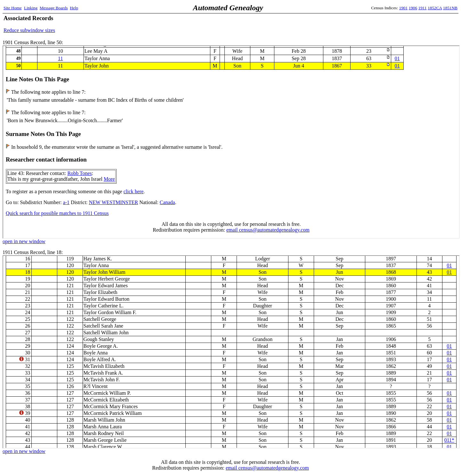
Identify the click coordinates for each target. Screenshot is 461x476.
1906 (413, 8)
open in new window (24, 241)
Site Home (13, 8)
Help (74, 8)
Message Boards (54, 8)
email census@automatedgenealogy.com (267, 468)
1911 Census (231, 352)
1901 (404, 8)
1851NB (450, 8)
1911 (423, 8)
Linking (31, 8)
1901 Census (231, 142)
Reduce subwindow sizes (29, 30)
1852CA (435, 8)
